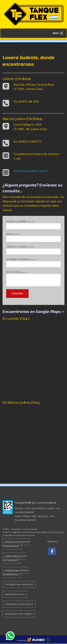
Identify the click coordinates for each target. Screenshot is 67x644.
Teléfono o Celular (33, 250)
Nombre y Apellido (33, 224)
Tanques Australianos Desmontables (17, 544)
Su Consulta (33, 278)
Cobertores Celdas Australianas (15, 558)
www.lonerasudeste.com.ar (30, 171)
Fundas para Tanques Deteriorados (16, 573)
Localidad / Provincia (33, 262)
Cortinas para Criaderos (19, 585)
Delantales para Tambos (19, 614)
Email (33, 237)
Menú (56, 33)
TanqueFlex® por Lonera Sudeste (35, 503)
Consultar (17, 293)
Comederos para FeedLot (19, 604)
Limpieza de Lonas (15, 594)
